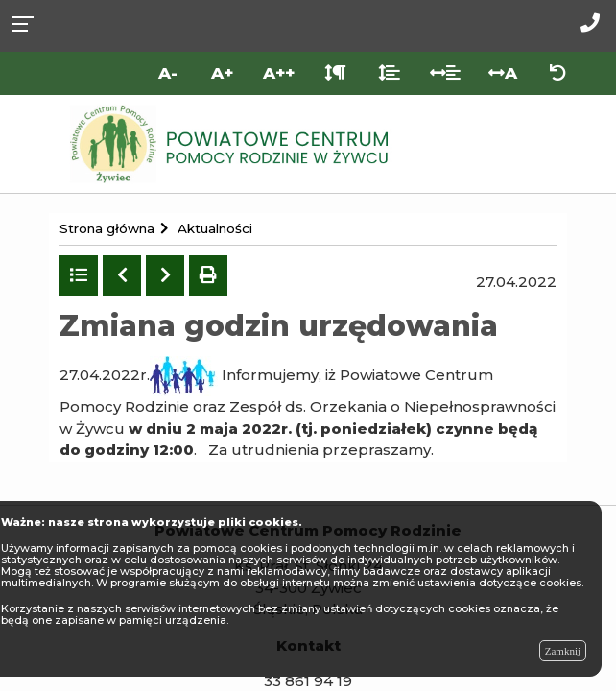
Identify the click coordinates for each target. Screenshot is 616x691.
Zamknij (563, 651)
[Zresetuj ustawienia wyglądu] (558, 73)
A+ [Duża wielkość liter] (222, 73)
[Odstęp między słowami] (446, 73)
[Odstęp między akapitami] (335, 73)
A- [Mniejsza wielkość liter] (168, 73)
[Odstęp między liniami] (389, 73)
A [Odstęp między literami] (503, 73)
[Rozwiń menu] (28, 23)
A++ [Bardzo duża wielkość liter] (279, 73)
